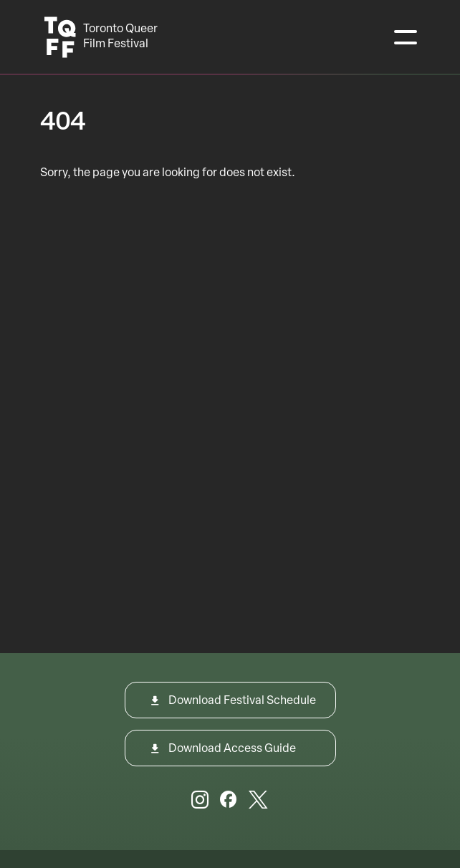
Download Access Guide (232, 749)
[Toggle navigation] (406, 37)
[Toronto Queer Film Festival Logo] (102, 37)
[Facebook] (229, 802)
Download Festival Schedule (242, 701)
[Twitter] (258, 802)
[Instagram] (200, 802)
